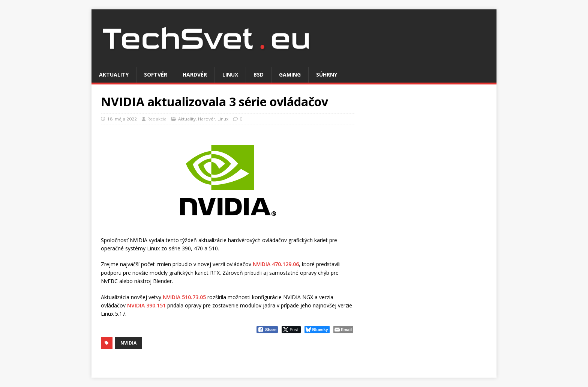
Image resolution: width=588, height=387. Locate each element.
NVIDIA (128, 343)
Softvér (156, 75)
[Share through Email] (343, 330)
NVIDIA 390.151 (146, 305)
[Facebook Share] (267, 330)
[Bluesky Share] (317, 330)
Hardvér (195, 75)
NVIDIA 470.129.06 (276, 264)
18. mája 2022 (122, 119)
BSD (259, 75)
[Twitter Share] (291, 330)
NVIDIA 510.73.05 (184, 297)
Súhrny (327, 75)
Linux (230, 75)
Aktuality (114, 75)
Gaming (290, 75)
